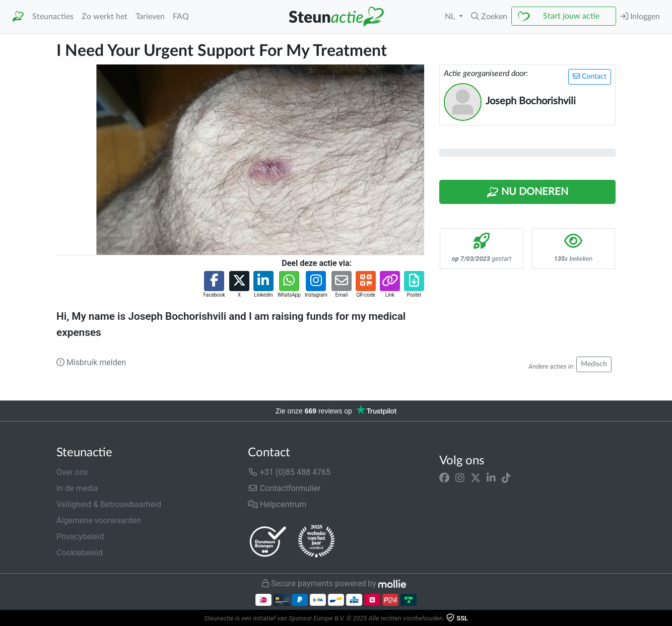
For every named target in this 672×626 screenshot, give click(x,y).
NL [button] (451, 17)
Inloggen (640, 16)
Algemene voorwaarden (99, 520)
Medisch (594, 364)
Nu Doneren (527, 192)
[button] (489, 17)
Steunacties (53, 17)
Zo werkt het (105, 17)
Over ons (72, 472)
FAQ (181, 17)
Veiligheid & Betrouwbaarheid (109, 504)
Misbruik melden (91, 362)
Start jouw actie (571, 16)
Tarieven (150, 17)
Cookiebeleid (80, 553)
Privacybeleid (80, 537)
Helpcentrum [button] (277, 504)
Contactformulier (284, 488)
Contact (590, 76)
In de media (77, 488)
